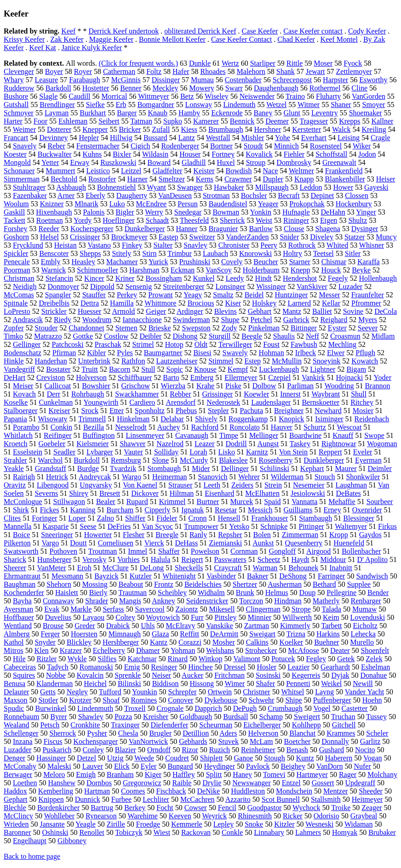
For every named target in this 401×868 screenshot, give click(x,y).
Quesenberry (304, 543)
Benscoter (54, 253)
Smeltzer (172, 179)
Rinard (178, 659)
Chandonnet (86, 328)
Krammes (341, 733)
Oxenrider (367, 510)
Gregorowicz (142, 783)
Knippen (51, 799)
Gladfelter (168, 171)
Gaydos (370, 535)
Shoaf (111, 700)
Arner (66, 196)
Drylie (212, 783)
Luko (117, 204)
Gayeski (376, 187)
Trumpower (201, 526)
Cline (359, 88)
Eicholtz (365, 626)
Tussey (376, 717)
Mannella (17, 526)
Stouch (325, 477)
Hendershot (300, 278)
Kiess (189, 129)
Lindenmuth (95, 708)
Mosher (224, 642)
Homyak (345, 832)
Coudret (177, 758)
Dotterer (59, 129)
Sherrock (63, 733)
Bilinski (129, 684)
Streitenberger (183, 286)
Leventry (325, 113)
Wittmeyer (154, 96)
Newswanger (252, 783)
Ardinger (190, 311)
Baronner (17, 832)
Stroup (256, 162)
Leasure (47, 80)
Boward (159, 162)
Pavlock (258, 766)
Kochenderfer (24, 593)
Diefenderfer (170, 725)
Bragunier (223, 229)
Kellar (331, 303)
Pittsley (226, 617)
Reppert (330, 452)
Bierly (98, 593)
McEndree (152, 204)
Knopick (291, 419)
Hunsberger (54, 559)
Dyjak (340, 675)
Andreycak (95, 477)
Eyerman (368, 460)
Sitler (353, 253)
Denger (14, 758)
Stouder (46, 328)
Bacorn (120, 369)
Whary (14, 80)
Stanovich (213, 477)
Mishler (253, 138)
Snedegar (188, 212)
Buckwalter (55, 154)
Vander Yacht (364, 692)
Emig (132, 667)
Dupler (273, 179)
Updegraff (360, 783)
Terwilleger (235, 344)
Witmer (309, 105)
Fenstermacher (98, 146)
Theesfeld (194, 220)
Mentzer (335, 791)
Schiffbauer (135, 377)
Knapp (304, 179)
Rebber (180, 394)
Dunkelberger (145, 229)
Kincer (94, 278)
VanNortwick (148, 741)
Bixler (122, 154)
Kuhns (92, 154)
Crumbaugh (285, 708)
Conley (93, 750)
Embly (51, 262)
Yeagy (193, 295)
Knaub (158, 113)
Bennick (242, 121)
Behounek (303, 568)
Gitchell (344, 725)
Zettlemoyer (354, 71)
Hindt (264, 278)
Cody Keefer (367, 31)
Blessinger (359, 518)
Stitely (122, 253)
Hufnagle (296, 212)
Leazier (298, 667)
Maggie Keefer (111, 39)
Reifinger (57, 435)
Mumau (202, 80)
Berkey (135, 808)
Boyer (54, 71)
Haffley (184, 774)
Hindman (288, 601)
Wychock (306, 808)
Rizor (190, 750)
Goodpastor (265, 808)
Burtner (208, 502)
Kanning (83, 510)
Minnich (286, 146)
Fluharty (328, 96)
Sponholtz (150, 411)
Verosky (94, 559)
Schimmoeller (97, 270)
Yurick (158, 262)
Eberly (95, 196)
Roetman (50, 220)
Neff (312, 336)
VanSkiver (312, 286)
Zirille (116, 824)
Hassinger (51, 758)
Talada (332, 609)
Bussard (155, 138)
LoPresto (17, 311)
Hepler (89, 138)
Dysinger (365, 229)
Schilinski (275, 468)
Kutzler (141, 576)
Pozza (123, 717)
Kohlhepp (306, 725)
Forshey (16, 229)
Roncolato (245, 427)
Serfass (113, 609)
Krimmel (172, 502)
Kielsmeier (92, 444)
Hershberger (121, 642)
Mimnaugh (125, 634)
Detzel (86, 758)
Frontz (164, 584)
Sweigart (262, 634)
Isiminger (329, 419)
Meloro (54, 774)
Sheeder (371, 791)
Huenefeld (349, 543)
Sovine (353, 311)
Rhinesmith (255, 816)
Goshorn (16, 237)
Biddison (166, 684)
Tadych (58, 667)
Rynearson (101, 816)
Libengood (53, 485)
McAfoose (304, 650)
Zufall (161, 129)
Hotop (174, 344)
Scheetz (269, 559)
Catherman (119, 71)
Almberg (17, 634)
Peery (269, 245)
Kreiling (374, 129)
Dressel (235, 667)
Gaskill (14, 212)
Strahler (15, 460)
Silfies (107, 659)
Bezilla (94, 427)
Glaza (160, 634)
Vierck (154, 543)
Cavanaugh (192, 435)
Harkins (328, 634)
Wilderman (287, 477)
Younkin (144, 692)
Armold (124, 311)
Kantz (159, 642)
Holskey (264, 303)
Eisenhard (219, 493)
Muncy (386, 237)
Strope (301, 609)
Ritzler (47, 659)
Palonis (94, 212)
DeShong (293, 576)
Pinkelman (264, 328)
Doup (308, 593)
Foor (40, 121)
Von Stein (293, 452)
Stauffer (94, 295)
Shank (286, 71)
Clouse (294, 229)
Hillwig (121, 138)
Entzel (291, 783)
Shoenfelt (375, 650)
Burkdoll (87, 460)
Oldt (201, 344)
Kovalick (259, 154)
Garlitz (370, 741)
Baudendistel (228, 204)
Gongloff (282, 551)
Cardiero (142, 402)
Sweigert (307, 717)
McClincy (18, 816)
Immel (137, 551)
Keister (204, 171)
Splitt (214, 774)
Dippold (102, 286)
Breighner (289, 411)
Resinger (164, 667)
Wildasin (155, 154)
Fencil (227, 808)
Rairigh (24, 477)
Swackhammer (137, 394)
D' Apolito (372, 559)
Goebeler (52, 444)
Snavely (25, 146)
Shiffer (135, 518)
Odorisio (327, 816)
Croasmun (345, 336)
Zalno (106, 518)
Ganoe (244, 758)
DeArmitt (224, 634)
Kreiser (59, 411)
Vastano (99, 245)
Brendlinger (57, 105)
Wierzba (173, 386)
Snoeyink (327, 361)
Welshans (220, 650)
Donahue (373, 675)
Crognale (170, 708)
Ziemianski (225, 543)
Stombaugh (164, 468)
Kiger (153, 774)
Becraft (289, 196)
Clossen (357, 196)
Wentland (18, 626)
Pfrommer (366, 303)
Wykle (77, 659)
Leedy (235, 278)
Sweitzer (202, 237)
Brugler (160, 733)
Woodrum (97, 320)
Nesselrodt (131, 427)
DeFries (119, 526)
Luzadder (17, 750)
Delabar (172, 419)
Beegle (252, 336)
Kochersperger (92, 229)
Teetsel (324, 253)
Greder (85, 626)
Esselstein (28, 452)
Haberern (339, 758)
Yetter (50, 162)
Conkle (232, 832)
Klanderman (54, 684)
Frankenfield (344, 171)
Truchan (343, 717)
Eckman (183, 270)
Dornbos (99, 783)
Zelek (374, 659)
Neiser (161, 675)
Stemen (126, 328)
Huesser (90, 311)
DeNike (208, 791)
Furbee (121, 799)
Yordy (83, 220)
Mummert (61, 171)
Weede (144, 758)
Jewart (315, 71)
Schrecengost (292, 80)
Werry (154, 212)
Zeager (372, 808)
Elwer (336, 353)
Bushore (16, 96)
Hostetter (96, 88)
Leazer (205, 444)
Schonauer (19, 171)
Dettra (90, 303)
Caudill (79, 96)
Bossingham (163, 278)
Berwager (18, 774)
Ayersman (18, 609)
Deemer (277, 121)
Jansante (52, 824)
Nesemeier (309, 485)
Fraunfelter (368, 295)
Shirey (79, 493)
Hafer (181, 71)
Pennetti (298, 684)
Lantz (187, 138)
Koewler (256, 394)
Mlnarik (86, 204)
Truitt (90, 369)
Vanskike (220, 626)
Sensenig (138, 286)
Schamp (271, 717)
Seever (368, 328)
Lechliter (156, 799)
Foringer (44, 518)
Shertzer (245, 584)
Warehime (142, 816)
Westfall (218, 138)
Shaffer (169, 551)
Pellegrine (341, 593)
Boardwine (305, 435)
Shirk (21, 510)
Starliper (263, 63)
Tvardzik (123, 468)
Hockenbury (354, 204)
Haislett (67, 593)
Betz (187, 96)
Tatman (141, 121)
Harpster (335, 80)
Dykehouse (221, 700)
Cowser (196, 808)
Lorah (198, 452)
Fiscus (53, 741)
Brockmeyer (129, 237)
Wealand (17, 725)
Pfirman (64, 353)
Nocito (365, 750)
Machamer (122, 262)
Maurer (346, 468)
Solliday (166, 452)
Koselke (16, 402)
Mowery (202, 88)
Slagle (48, 96)
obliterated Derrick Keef (200, 31)
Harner (137, 179)
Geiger (156, 311)
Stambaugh (315, 518)
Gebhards (193, 741)
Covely (232, 262)
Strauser (180, 485)
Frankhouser (269, 518)
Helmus (277, 593)
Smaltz (223, 295)
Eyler (149, 766)
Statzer (355, 237)
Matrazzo (48, 336)
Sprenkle (128, 675)
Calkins (257, 642)
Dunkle (200, 63)
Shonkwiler (363, 477)
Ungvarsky (96, 485)
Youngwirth (101, 402)
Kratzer (71, 650)
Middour (333, 559)
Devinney (53, 138)
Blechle (15, 808)
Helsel (49, 237)
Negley (77, 692)
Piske (233, 386)
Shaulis (284, 336)
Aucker (192, 675)
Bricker (130, 129)
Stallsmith (326, 799)
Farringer (332, 576)
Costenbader (243, 80)
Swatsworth (21, 551)
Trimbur (180, 253)
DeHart (14, 377)
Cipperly (157, 510)
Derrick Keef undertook (123, 31)
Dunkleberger (324, 460)
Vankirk (313, 377)
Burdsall (235, 717)
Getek (346, 659)
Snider (290, 237)
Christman (19, 278)
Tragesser (314, 121)
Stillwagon (69, 502)
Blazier (126, 750)
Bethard (324, 584)
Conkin (61, 427)
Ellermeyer (241, 377)
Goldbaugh (196, 717)
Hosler (267, 667)
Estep (252, 361)
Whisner (372, 245)
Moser (323, 63)
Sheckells (189, 568)
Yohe (283, 138)
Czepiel (279, 377)
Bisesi (202, 353)
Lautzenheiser (177, 361)
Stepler (218, 411)
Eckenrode (227, 113)
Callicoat (57, 386)
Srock (90, 411)
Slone (160, 460)
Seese (88, 526)
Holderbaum (261, 270)
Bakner (258, 576)
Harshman (144, 270)
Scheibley (172, 593)
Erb (121, 105)
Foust (271, 344)
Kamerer (206, 121)
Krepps (349, 121)
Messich (260, 510)
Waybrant (326, 394)
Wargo (132, 477)
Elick (122, 766)
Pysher (97, 733)
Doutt (78, 543)
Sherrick (232, 220)
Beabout (131, 584)
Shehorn (59, 584)
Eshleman (73, 121)
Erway (80, 162)
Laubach (215, 253)
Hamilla (122, 303)
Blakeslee (233, 460)
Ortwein (220, 692)
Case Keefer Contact (241, 39)
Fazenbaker (30, 196)
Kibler (96, 353)
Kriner (125, 278)
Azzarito (238, 799)
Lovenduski (368, 617)
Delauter (16, 692)
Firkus (387, 526)
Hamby (189, 113)
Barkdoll (58, 88)
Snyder (45, 642)
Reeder (49, 229)
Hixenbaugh (54, 212)
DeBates (349, 493)
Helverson (264, 733)
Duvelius (58, 617)
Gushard (332, 750)
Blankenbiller (345, 179)
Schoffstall (331, 154)
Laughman (351, 485)
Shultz (358, 220)
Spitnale (16, 303)
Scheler (377, 733)
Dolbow (264, 386)
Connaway (58, 601)
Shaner (341, 105)
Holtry (292, 253)
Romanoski (96, 667)
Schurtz (315, 427)
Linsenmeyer (145, 435)
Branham (120, 774)
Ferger (50, 634)
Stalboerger (20, 411)
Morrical (114, 96)
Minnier (260, 617)
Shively (206, 419)
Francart (16, 138)
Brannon (377, 386)
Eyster (337, 328)
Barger (127, 113)
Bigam (356, 369)
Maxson (16, 700)
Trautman (132, 593)
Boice (21, 535)
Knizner (52, 204)
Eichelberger (262, 725)
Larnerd (299, 303)
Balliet (322, 311)
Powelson (205, 551)
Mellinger (264, 435)
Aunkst (263, 543)
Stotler (49, 700)
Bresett (110, 493)
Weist (264, 220)
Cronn (197, 518)
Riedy (63, 320)
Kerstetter (306, 129)
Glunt (292, 113)
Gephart (16, 799)
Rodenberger (180, 146)
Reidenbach (372, 419)
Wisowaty (52, 419)
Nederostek (223, 402)
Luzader (350, 286)
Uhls (148, 626)
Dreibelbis (54, 303)
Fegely (338, 278)
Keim (331, 617)
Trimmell (92, 419)
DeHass (186, 543)
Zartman (257, 626)
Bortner (221, 146)
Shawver (132, 444)
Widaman (359, 824)
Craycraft (228, 568)
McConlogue (23, 502)
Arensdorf (180, 402)
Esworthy (373, 80)
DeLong (152, 568)
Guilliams (298, 510)
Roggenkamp (248, 419)
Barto (171, 377)
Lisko (226, 452)
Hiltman (182, 493)
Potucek (283, 659)
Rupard (137, 502)
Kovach (24, 394)
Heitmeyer (367, 799)
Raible (182, 783)
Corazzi (190, 642)
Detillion (196, 733)
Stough (274, 758)
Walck (341, 129)
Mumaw (364, 609)
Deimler (379, 468)
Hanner (186, 229)
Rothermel (325, 88)
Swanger (190, 187)
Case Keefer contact (313, 31)
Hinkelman (133, 419)
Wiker (362, 146)
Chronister (234, 245)
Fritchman (229, 675)
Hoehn (372, 700)
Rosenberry (276, 460)
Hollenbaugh (378, 278)
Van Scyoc (157, 526)
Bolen (262, 535)
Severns (47, 493)
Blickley (79, 642)
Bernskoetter (321, 402)
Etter (117, 411)
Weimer (24, 129)
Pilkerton (17, 543)
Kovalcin (90, 675)
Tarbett (331, 626)
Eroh (84, 568)
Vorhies (129, 559)
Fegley (316, 659)
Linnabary (269, 832)
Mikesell (222, 609)
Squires (24, 675)
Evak (52, 609)
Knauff (343, 435)
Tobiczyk (129, 832)
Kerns (205, 179)
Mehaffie (342, 502)
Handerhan (51, 361)
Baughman (20, 584)
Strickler (54, 311)
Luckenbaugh (279, 369)
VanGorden (369, 96)
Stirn (149, 253)
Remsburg (126, 460)
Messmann (67, 576)
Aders (228, 733)
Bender (378, 593)
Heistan (66, 245)
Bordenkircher (58, 808)
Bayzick (106, 576)
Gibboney (72, 841)
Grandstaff (51, 468)
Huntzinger (291, 295)
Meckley (166, 88)
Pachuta (251, 411)
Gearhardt (335, 667)
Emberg (202, 377)
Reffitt (189, 634)
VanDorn (330, 766)
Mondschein (294, 791)
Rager (348, 774)
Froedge (148, 824)
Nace (270, 171)
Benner (131, 88)
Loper (77, 518)
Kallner (382, 121)
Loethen (25, 783)
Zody (229, 328)
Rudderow (19, 88)
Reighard (334, 320)
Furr (197, 617)
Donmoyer (63, 286)
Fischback (171, 791)
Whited (337, 245)
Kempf (238, 369)
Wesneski (319, 824)
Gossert (323, 783)
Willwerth (297, 617)
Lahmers (308, 832)
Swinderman (192, 320)
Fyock (353, 63)
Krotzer (80, 700)
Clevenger (19, 71)
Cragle (381, 138)
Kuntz (305, 758)
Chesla (128, 733)
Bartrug (102, 808)
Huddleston (248, 791)
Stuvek (228, 741)
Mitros (14, 650)
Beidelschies (203, 584)
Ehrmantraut (22, 576)
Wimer (235, 684)
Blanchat (302, 733)
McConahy (20, 766)
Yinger (366, 212)
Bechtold (64, 179)
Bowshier (96, 386)
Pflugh (365, 353)
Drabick (118, 626)
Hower (343, 187)
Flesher (134, 535)
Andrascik (28, 320)
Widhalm (211, 593)
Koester (15, 154)
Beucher (266, 262)
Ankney (163, 601)
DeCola (386, 311)
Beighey (293, 766)
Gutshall (16, 105)
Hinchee (200, 667)
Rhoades (213, 71)
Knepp (301, 270)
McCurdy (194, 460)
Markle (81, 609)
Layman (57, 113)
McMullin (287, 361)
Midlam (383, 336)
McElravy (180, 626)
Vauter (133, 452)
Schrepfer (183, 692)
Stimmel (221, 361)
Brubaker (382, 832)
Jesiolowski (308, 493)
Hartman (97, 791)
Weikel (331, 684)
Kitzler (284, 824)
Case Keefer (260, 31)
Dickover (145, 493)
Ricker (293, 816)
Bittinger (304, 328)
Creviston (51, 377)
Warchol (50, 460)
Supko (173, 121)
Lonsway (199, 105)
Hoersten (84, 634)
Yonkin (261, 212)
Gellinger (27, 344)
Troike (341, 808)
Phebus (186, 411)
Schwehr (261, 700)
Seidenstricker (207, 601)
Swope (374, 435)
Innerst (290, 394)
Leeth (212, 485)
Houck (331, 270)
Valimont (247, 659)
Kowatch (365, 361)
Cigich (140, 146)
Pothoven (63, 551)
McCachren (198, 799)
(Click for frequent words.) (138, 63)
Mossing (95, 584)
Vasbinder (221, 576)
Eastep (169, 237)
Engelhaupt (30, 841)
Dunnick (88, 799)
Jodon (367, 154)
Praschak (108, 344)
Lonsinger (231, 286)
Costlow (116, 336)
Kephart (312, 468)
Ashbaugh (71, 187)
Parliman (300, 386)
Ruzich (220, 750)
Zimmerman (300, 535)
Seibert (109, 121)
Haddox (15, 791)
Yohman (183, 650)
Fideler (167, 518)
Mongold (17, 162)
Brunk (245, 593)
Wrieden (16, 824)
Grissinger (217, 394)
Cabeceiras (20, 667)
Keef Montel (339, 39)
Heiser (386, 179)
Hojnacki (350, 377)
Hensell (229, 518)
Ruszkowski (118, 162)
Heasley (84, 262)
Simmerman (22, 179)
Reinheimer (258, 750)
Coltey (125, 617)
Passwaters (230, 559)
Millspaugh (272, 187)
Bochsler (254, 196)
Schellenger (21, 733)
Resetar (226, 510)
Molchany (382, 774)
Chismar (334, 262)
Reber (57, 146)
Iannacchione (142, 320)
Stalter (163, 245)
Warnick (54, 270)
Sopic (174, 369)
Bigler (125, 212)
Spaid (272, 502)
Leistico (98, 171)
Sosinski (268, 675)
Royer (83, 71)
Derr (54, 394)
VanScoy (219, 270)
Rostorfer (102, 179)
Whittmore (160, 303)
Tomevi (274, 774)
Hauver (282, 427)
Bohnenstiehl (116, 187)
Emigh (86, 774)
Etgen (329, 220)
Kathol (14, 642)
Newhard (328, 411)
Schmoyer (19, 113)
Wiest (162, 832)
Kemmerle (187, 824)
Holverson (91, 377)
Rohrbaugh (88, 394)
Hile (19, 659)
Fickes (50, 510)
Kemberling (56, 791)
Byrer (58, 717)
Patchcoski (67, 344)
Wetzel (276, 105)
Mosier (363, 411)
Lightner (323, 369)
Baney (263, 113)
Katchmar (142, 659)
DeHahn (333, 212)
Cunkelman (56, 402)
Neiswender (257, 96)
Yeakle (14, 468)
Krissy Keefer (24, 39)
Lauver (93, 766)
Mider (201, 468)
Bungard (180, 766)
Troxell (135, 708)
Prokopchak (307, 204)
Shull (359, 394)
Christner (257, 692)
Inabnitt (341, 568)
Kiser (233, 303)
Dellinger (235, 468)
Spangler (58, 295)
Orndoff (159, 750)
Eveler (363, 452)
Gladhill (194, 162)
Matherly (326, 601)
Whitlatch (18, 435)
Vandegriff (19, 369)
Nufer (362, 766)
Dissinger (166, 80)
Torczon (251, 601)
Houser (190, 154)
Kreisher (156, 717)
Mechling (342, 344)
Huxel (226, 162)
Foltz (154, 71)
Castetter (355, 708)
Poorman (17, 270)
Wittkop (211, 659)
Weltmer (301, 171)
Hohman (272, 353)
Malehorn (251, 71)
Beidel (254, 295)
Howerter (98, 535)
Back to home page (32, 856)
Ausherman (285, 584)
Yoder (383, 377)
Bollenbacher (361, 551)
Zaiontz (187, 609)
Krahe (205, 386)
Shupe (230, 320)
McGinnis (126, 80)
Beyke (361, 270)
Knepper (95, 129)
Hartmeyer (312, 774)
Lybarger (100, 452)
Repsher (230, 535)
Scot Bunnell (281, 799)
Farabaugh (85, 80)
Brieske (160, 328)
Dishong (185, 336)
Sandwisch (372, 576)
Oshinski (55, 832)
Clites (12, 518)
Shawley (91, 717)
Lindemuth (239, 105)
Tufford (110, 692)
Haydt (300, 559)
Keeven (180, 816)
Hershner (268, 129)
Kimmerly (295, 626)
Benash (297, 750)
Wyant (156, 187)
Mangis (130, 601)
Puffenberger (332, 700)
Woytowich (163, 617)
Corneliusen (116, 543)
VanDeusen (175, 196)
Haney (242, 774)
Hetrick (57, 477)
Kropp (339, 535)
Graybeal (364, 816)
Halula (161, 559)
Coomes (133, 791)
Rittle (295, 63)
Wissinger (271, 286)
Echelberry (109, 650)
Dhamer (148, 650)
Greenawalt (339, 162)
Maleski (59, 766)
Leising (349, 138)
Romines (144, 700)
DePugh (245, 708)
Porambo (26, 427)
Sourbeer (380, 502)
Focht (165, 808)
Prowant (160, 295)
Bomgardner (156, 105)
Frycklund (28, 245)
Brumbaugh (226, 129)
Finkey (132, 245)
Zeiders (242, 485)
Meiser (23, 386)
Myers (368, 320)
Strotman (216, 196)
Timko (13, 336)
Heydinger (220, 766)
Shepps (90, 253)
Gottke (83, 336)
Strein (273, 485)
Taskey (300, 444)
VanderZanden (247, 237)
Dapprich (208, 708)
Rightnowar (339, 444)
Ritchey (362, 402)
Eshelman (375, 667)
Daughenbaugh (276, 88)
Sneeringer (57, 535)
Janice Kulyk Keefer (92, 48)
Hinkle (14, 361)
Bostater (58, 369)
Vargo (50, 543)
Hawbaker (229, 187)
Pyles (125, 353)
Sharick (15, 559)
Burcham (120, 510)
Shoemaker (366, 113)
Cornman (244, 551)
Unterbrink (94, 361)
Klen (42, 650)
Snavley (195, 245)
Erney (332, 510)
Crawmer (238, 179)
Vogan (373, 758)
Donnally (335, 741)
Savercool (150, 609)
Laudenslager (271, 402)
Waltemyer (351, 526)
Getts (48, 692)
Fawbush (304, 344)
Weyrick (214, 816)
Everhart (314, 138)
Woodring (339, 386)
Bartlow (261, 229)
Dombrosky (294, 162)
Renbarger (366, 601)
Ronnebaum (21, 717)
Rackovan (196, 832)
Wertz (230, 63)
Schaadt (158, 220)
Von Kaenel (140, 485)
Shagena (328, 229)
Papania (15, 419)
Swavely (235, 353)
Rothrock (302, 245)
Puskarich (57, 750)
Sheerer (15, 568)
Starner (300, 262)
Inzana (23, 741)
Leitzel (131, 171)
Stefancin (59, 278)
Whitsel (292, 692)
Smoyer (374, 105)
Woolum (16, 204)
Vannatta (304, 502)
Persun (188, 204)
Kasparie (55, 526)
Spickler (16, 253)
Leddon (311, 187)
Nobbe (56, 675)
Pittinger (311, 526)
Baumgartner (163, 353)
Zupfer (14, 328)
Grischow (136, 386)
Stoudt (253, 146)
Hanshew (62, 783)
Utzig (115, 758)
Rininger (296, 220)
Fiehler (294, 154)
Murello (362, 642)
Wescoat (349, 427)
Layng (324, 692)
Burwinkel (51, 708)
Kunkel (204, 278)
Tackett (14, 220)
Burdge (88, 468)
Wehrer (249, 477)
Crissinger (85, 237)
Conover (180, 700)
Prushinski (195, 262)
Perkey (127, 295)
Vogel (322, 708)
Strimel (143, 344)
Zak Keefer (67, 39)
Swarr (234, 88)
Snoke (254, 824)
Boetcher (298, 741)
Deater (340, 650)
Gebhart (260, 311)
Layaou (93, 617)
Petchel (261, 320)
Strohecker (261, 650)
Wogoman (382, 444)
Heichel (95, 684)
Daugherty (132, 196)
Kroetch (16, 444)
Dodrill (236, 444)
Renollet (92, 832)
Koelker (292, 642)
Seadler (64, 452)
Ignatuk (192, 510)
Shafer (265, 684)
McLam (261, 741)
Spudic (14, 708)
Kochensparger (96, 741)
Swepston (196, 328)
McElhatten (262, 493)
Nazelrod (170, 444)
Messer (329, 295)
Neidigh (25, 286)
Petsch (50, 725)
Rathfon (133, 361)
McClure (116, 568)
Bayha (22, 601)
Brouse (53, 626)
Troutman (103, 551)
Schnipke (274, 526)
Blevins (226, 311)
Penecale (17, 262)
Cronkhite (85, 725)
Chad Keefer (296, 39)
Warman (265, 568)
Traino (295, 96)
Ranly (198, 535)
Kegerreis (306, 675)
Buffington (99, 435)
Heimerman (170, 477)
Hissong (201, 684)
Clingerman (263, 609)
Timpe (229, 435)
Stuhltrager (29, 187)
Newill (363, 684)
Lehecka (363, 634)
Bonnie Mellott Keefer (172, 39)
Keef (68, 31)
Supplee (359, 584)
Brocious (201, 303)
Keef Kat (43, 48)
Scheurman (216, 725)
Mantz (292, 311)
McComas (19, 295)
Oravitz (15, 485)
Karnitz (257, 452)
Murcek (241, 502)
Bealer (106, 502)
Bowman (226, 212)
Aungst (268, 444)
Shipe (293, 700)
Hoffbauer (19, 617)
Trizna (296, 634)
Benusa (14, 684)
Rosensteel (326, 146)
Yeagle (86, 824)
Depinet (323, 196)
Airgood (318, 551)
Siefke (95, 105)
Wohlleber (59, 816)
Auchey (169, 427)
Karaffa (369, 262)
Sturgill (220, 336)
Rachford (205, 427)
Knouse (205, 369)
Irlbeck (306, 353)
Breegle (167, 535)
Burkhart (93, 113)
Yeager (268, 204)
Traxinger (125, 725)
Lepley (223, 824)
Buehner (327, 642)
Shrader (97, 601)
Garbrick (296, 320)
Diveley (322, 237)
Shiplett (212, 758)
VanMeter (52, 568)
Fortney (223, 154)
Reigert (192, 559)
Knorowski (255, 253)
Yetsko (239, 526)
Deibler (150, 336)
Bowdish (239, 171)
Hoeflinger (118, 220)
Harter (13, 121)
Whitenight (179, 576)
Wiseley (217, 96)
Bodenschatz (23, 353)
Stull (148, 369)
